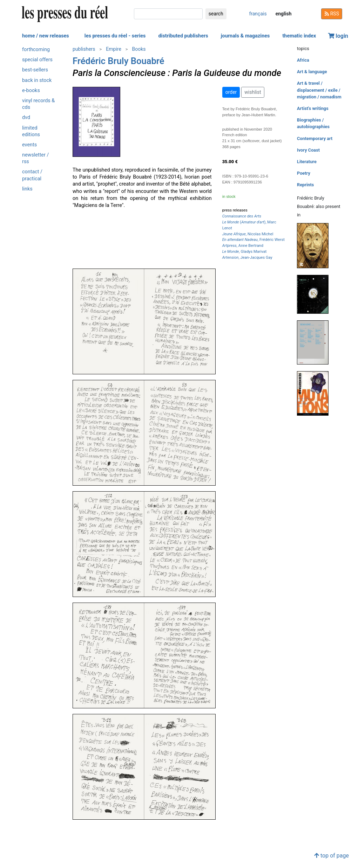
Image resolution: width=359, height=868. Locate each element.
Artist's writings (313, 108)
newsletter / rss (35, 158)
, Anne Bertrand (243, 246)
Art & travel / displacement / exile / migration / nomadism (319, 90)
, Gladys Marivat (245, 252)
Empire (114, 49)
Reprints (305, 185)
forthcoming (36, 50)
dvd (26, 117)
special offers (37, 60)
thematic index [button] (299, 36)
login (338, 36)
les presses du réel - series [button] (115, 36)
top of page (331, 856)
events (29, 145)
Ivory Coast (308, 150)
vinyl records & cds (38, 104)
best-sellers (35, 70)
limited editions (31, 131)
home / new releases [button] (46, 36)
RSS (332, 14)
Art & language (312, 72)
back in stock (37, 80)
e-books (31, 91)
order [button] (231, 92)
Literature (307, 162)
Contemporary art (315, 138)
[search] (168, 14)
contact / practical (32, 175)
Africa (303, 60)
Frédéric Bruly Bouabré (118, 61)
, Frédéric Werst (253, 240)
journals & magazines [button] (245, 36)
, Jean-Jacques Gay (247, 258)
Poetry (304, 173)
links (27, 189)
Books (139, 49)
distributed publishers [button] (183, 36)
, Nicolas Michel (248, 234)
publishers (84, 49)
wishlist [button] (253, 92)
